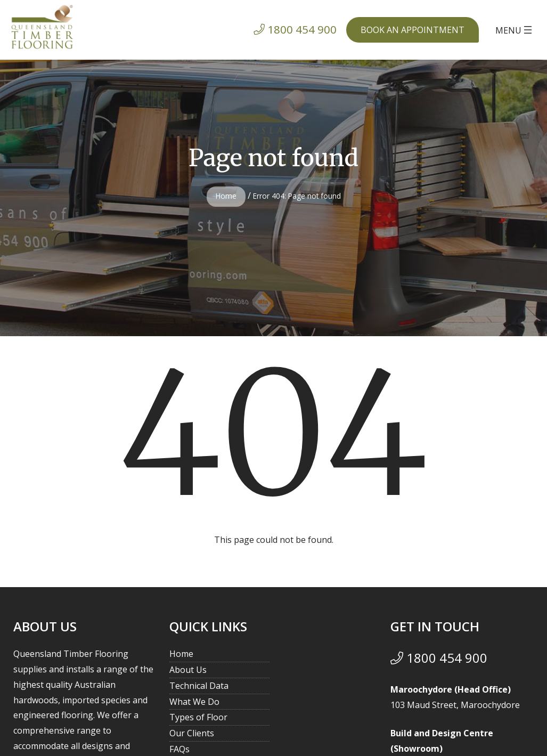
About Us (188, 670)
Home (226, 196)
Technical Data (199, 686)
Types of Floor (198, 717)
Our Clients (192, 733)
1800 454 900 (439, 658)
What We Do (194, 702)
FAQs (179, 749)
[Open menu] (515, 30)
